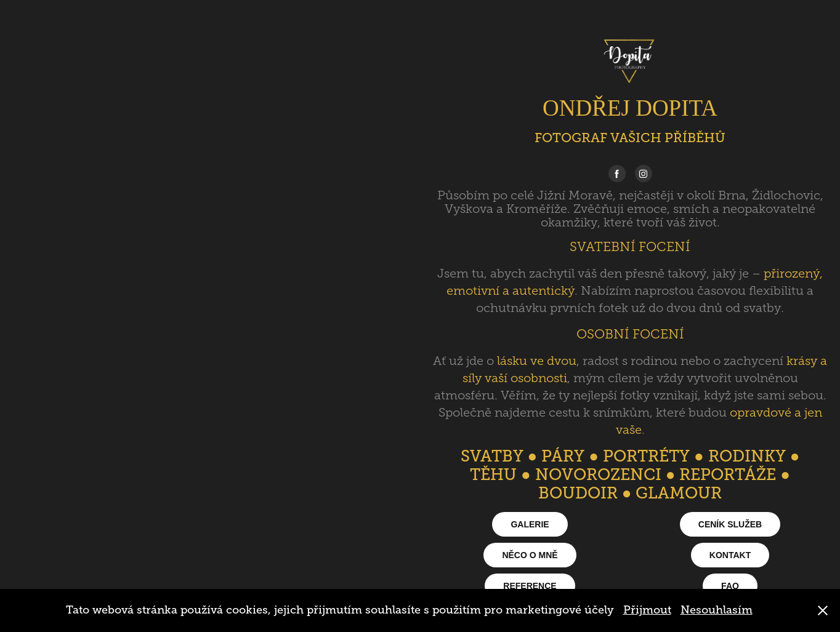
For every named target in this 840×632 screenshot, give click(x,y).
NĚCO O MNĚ (530, 555)
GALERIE (530, 524)
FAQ (730, 586)
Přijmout (647, 610)
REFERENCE (530, 586)
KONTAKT (730, 555)
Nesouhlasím (717, 610)
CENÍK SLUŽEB (730, 524)
